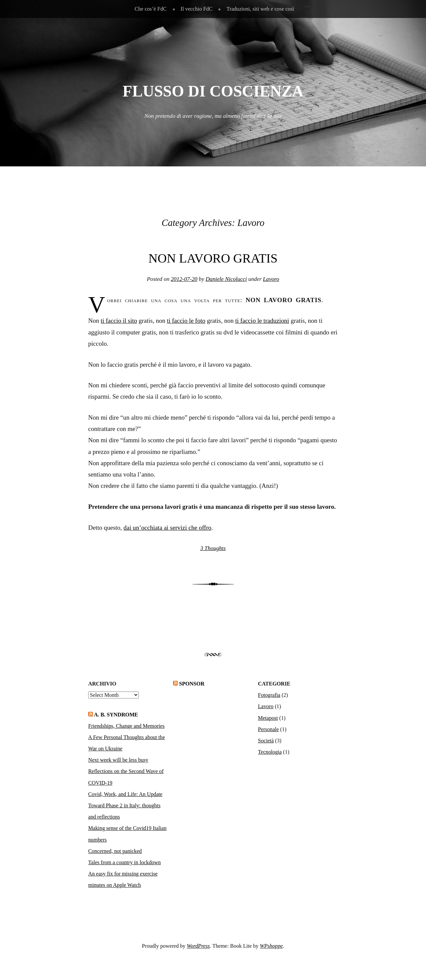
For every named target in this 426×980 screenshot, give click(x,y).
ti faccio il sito (119, 321)
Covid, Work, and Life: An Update (125, 794)
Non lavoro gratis (213, 258)
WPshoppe (271, 946)
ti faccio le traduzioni (262, 321)
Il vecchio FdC (197, 9)
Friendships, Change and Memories (126, 726)
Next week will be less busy (118, 760)
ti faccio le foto (186, 321)
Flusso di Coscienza (213, 91)
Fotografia (269, 695)
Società (266, 741)
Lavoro (271, 279)
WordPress (198, 946)
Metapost (268, 718)
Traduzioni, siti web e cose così (260, 9)
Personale (268, 729)
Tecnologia (270, 752)
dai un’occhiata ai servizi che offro (167, 528)
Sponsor (192, 684)
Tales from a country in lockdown (124, 862)
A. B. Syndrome (116, 715)
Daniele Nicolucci (226, 279)
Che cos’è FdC (151, 9)
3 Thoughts (213, 548)
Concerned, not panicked (115, 851)
